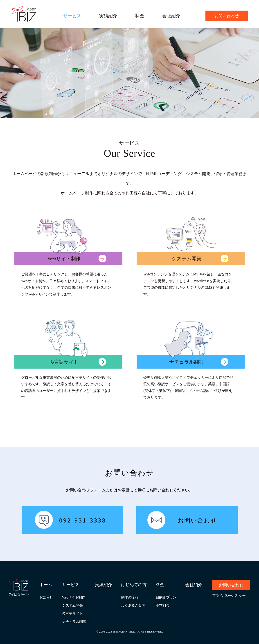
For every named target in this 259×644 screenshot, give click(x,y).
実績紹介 (108, 16)
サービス (72, 16)
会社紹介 (171, 16)
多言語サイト (72, 614)
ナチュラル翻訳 (74, 622)
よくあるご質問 (133, 605)
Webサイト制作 (74, 597)
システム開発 (72, 605)
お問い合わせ (227, 16)
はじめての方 (134, 585)
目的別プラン (166, 597)
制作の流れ (130, 597)
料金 (140, 16)
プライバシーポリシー (229, 596)
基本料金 (163, 605)
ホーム (46, 585)
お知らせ (46, 597)
